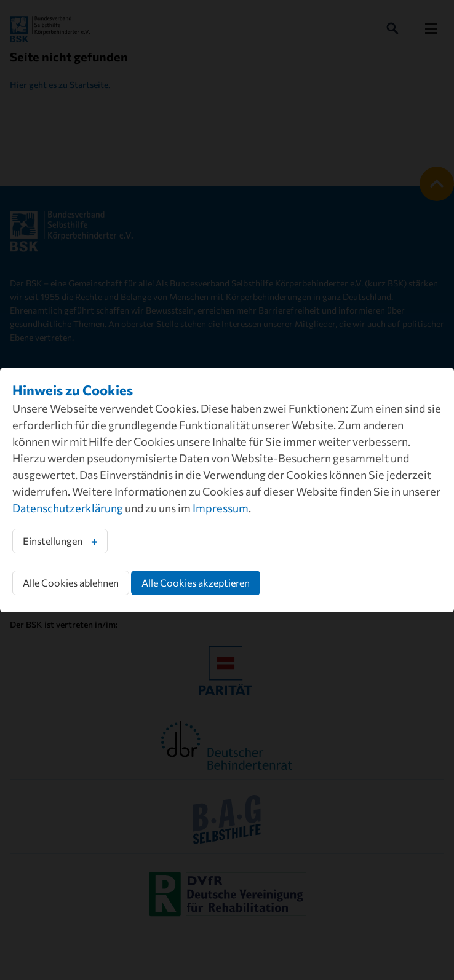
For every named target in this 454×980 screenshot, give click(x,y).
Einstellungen (53, 541)
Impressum (221, 508)
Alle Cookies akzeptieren (196, 583)
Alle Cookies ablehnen (71, 583)
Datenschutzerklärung (68, 508)
